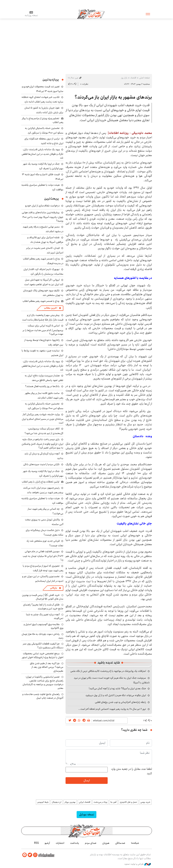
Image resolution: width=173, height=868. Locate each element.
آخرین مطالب (50, 308)
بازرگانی (54, 588)
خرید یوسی (145, 802)
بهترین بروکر (70, 802)
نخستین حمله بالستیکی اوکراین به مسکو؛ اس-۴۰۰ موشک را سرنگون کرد (44, 130)
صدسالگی (120, 843)
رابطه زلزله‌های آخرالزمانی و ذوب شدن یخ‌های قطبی (120, 702)
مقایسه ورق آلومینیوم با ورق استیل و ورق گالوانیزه (43, 626)
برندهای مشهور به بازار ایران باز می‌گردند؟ (113, 97)
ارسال (87, 780)
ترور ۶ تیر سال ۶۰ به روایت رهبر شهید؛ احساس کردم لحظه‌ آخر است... (112, 709)
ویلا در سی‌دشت (100, 802)
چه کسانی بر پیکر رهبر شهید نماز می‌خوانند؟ (46, 511)
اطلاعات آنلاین (91, 14)
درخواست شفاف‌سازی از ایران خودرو (42, 206)
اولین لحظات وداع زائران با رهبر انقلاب (41, 482)
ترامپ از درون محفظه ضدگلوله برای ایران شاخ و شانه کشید (44, 141)
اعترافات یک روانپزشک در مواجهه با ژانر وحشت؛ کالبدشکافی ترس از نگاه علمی (108, 671)
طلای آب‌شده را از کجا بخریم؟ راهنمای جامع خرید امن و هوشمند (43, 607)
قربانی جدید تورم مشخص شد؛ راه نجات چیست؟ (45, 543)
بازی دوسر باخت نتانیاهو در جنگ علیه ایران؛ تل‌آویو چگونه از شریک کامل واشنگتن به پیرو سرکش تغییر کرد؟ (42, 444)
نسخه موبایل (86, 814)
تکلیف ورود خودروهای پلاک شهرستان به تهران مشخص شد (43, 293)
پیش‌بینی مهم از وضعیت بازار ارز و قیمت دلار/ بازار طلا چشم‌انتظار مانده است (43, 317)
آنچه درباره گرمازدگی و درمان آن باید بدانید (44, 456)
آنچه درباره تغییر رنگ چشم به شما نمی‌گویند (45, 616)
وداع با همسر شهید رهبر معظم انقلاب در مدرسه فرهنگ (43, 261)
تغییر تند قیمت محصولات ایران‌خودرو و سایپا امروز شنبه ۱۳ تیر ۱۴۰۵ (43, 89)
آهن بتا (113, 802)
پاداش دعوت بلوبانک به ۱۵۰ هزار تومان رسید (42, 636)
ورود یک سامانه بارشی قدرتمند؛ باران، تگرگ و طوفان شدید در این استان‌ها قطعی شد (42, 154)
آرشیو (47, 843)
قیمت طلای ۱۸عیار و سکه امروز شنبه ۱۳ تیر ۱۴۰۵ (43, 177)
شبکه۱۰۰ (135, 843)
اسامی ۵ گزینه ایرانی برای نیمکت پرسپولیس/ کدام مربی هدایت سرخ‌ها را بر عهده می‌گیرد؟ (43, 330)
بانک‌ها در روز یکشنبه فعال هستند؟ (42, 386)
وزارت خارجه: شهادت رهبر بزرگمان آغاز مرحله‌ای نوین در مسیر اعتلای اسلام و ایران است (43, 419)
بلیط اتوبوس (43, 802)
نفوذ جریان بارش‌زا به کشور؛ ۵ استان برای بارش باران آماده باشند (44, 110)
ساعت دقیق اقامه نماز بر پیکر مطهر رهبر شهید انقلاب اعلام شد (44, 395)
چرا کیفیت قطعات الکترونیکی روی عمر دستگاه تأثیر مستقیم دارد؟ (43, 646)
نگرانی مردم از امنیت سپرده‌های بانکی (41, 464)
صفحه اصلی (144, 78)
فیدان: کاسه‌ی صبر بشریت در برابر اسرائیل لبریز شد (45, 250)
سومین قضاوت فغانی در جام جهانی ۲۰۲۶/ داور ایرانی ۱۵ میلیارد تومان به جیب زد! (43, 556)
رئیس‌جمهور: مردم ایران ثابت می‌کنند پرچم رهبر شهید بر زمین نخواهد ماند (43, 490)
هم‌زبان (106, 843)
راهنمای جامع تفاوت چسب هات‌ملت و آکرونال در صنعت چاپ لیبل (43, 696)
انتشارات (60, 843)
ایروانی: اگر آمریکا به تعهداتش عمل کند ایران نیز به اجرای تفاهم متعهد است (44, 282)
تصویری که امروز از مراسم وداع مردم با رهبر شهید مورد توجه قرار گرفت (43, 568)
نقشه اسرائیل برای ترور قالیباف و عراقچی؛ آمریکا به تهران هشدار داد (45, 240)
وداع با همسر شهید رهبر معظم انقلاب (41, 301)
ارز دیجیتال (57, 802)
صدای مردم (91, 843)
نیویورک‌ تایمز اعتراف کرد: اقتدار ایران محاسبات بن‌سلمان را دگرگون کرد (43, 272)
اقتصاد (133, 78)
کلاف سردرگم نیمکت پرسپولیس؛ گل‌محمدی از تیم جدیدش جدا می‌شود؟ (44, 431)
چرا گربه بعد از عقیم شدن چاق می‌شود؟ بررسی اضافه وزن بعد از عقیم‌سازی (47, 667)
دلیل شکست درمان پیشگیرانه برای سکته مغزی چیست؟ (44, 532)
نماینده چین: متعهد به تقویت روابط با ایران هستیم (42, 353)
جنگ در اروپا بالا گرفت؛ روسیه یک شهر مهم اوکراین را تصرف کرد (43, 166)
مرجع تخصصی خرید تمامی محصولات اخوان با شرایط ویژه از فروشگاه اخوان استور (43, 655)
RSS (36, 843)
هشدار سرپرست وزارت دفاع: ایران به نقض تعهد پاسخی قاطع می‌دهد (44, 378)
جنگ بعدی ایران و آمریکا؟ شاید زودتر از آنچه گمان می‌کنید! (117, 688)
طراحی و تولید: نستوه (138, 864)
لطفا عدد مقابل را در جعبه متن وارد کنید (132, 771)
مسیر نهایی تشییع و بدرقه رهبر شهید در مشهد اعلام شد (43, 229)
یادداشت (75, 843)
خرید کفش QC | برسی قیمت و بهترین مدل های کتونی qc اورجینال (43, 597)
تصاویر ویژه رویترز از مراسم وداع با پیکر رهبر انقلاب (43, 120)
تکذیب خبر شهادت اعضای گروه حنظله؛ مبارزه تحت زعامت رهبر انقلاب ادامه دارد (42, 99)
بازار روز (124, 78)
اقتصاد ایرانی (85, 802)
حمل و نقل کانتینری (128, 802)
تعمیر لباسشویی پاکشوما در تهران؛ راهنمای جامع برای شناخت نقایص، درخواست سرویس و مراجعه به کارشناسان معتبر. (43, 682)
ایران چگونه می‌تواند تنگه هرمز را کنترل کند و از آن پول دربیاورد (116, 695)
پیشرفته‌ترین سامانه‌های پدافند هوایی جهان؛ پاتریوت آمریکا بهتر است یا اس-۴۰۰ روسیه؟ (43, 217)
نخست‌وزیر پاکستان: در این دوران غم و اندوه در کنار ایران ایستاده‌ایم (43, 579)
